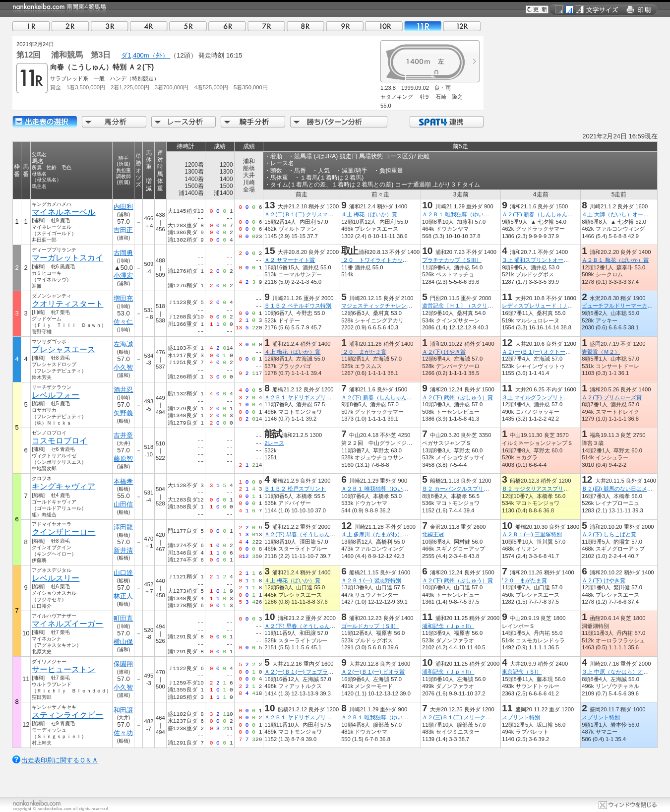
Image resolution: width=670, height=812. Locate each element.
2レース (274, 443)
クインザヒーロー (63, 532)
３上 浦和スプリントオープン (538, 260)
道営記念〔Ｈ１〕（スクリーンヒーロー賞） (477, 306)
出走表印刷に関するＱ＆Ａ (60, 760)
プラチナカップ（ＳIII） (452, 260)
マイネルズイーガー (67, 624)
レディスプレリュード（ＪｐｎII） (544, 306)
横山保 (123, 642)
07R (266, 26)
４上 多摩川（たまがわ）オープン (383, 534)
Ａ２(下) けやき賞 (444, 352)
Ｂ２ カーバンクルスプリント (458, 489)
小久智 (123, 367)
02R (70, 26)
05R (188, 26)
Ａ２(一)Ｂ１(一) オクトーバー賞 (542, 352)
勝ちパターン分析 (339, 122)
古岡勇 (123, 253)
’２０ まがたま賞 (364, 352)
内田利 (123, 207)
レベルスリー (56, 578)
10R (384, 26)
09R (345, 26)
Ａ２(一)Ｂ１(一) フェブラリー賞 (304, 672)
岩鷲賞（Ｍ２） (601, 352)
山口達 (123, 573)
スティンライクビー (67, 715)
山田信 (123, 504)
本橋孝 (123, 481)
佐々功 (123, 733)
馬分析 (114, 122)
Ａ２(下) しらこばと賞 (609, 534)
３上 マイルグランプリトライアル (544, 397)
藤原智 (123, 459)
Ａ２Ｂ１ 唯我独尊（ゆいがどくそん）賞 (472, 214)
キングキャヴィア (63, 486)
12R (462, 26)
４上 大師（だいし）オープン (618, 214)
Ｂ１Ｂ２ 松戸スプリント (295, 489)
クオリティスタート (67, 304)
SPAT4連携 (446, 122)
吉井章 (123, 435)
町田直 (123, 618)
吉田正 (123, 230)
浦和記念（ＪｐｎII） (448, 626)
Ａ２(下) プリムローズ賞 (612, 397)
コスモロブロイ (60, 441)
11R (423, 26)
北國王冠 (433, 534)
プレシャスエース (63, 349)
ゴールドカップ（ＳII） (370, 626)
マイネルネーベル (63, 212)
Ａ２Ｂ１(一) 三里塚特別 (532, 534)
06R (227, 26)
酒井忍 (123, 390)
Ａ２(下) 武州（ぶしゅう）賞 (457, 397)
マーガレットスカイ (67, 258)
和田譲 (123, 710)
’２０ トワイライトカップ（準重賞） (388, 260)
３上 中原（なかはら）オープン (621, 672)
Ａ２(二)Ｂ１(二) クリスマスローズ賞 (310, 214)
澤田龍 (123, 527)
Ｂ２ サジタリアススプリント (538, 489)
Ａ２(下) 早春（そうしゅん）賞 (303, 534)
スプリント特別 (521, 717)
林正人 (123, 596)
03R (110, 26)
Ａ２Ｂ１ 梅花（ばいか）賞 (615, 260)
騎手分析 (253, 122)
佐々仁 (123, 322)
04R (149, 26)
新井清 (123, 550)
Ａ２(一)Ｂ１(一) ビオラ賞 (373, 672)
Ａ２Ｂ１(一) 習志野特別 (371, 580)
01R (31, 26)
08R (305, 26)
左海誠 (123, 344)
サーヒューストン (63, 669)
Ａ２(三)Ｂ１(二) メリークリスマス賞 (467, 717)
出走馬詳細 (45, 122)
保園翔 (123, 664)
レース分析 (183, 122)
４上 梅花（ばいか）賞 (369, 214)
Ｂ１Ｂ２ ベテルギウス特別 (298, 306)
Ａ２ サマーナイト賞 (290, 260)
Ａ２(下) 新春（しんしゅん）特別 (543, 214)
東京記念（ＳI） (522, 672)
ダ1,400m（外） (146, 55)
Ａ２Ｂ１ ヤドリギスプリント (301, 397)
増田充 (123, 298)
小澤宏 (123, 276)
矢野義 (123, 413)
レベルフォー (56, 395)
